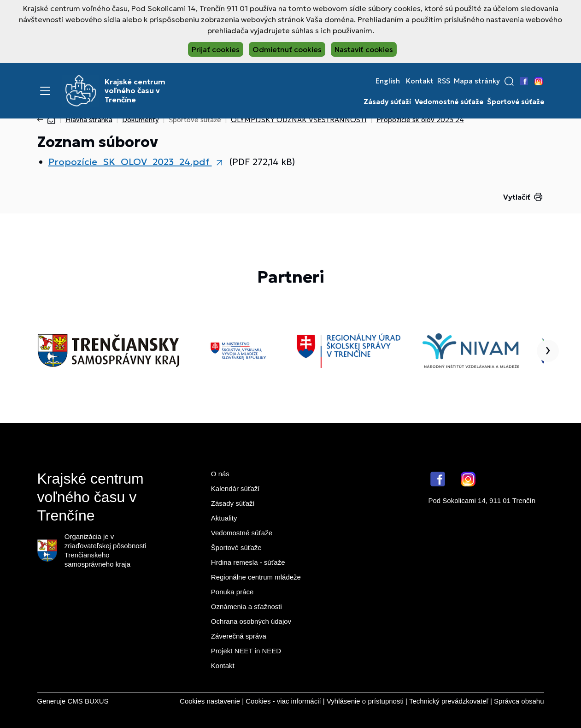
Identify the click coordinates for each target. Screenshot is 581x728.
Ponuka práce (232, 592)
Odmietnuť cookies (287, 49)
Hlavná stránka (89, 120)
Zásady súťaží (387, 102)
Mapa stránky (477, 81)
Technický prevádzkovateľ (449, 701)
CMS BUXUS (88, 701)
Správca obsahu (519, 701)
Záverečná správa (239, 636)
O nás (220, 474)
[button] (509, 81)
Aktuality (224, 518)
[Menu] (45, 91)
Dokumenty (141, 120)
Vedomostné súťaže (449, 102)
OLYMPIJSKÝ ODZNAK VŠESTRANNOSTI (299, 120)
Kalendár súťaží (235, 488)
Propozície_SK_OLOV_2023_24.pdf (130, 162)
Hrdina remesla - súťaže (248, 562)
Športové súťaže (516, 102)
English (388, 81)
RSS (444, 81)
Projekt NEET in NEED (246, 651)
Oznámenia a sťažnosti (246, 607)
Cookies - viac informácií (283, 701)
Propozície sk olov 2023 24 (420, 120)
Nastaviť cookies (364, 49)
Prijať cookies (216, 49)
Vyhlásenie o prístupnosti (365, 701)
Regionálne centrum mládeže (256, 577)
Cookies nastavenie (210, 701)
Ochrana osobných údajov (251, 621)
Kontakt (420, 81)
